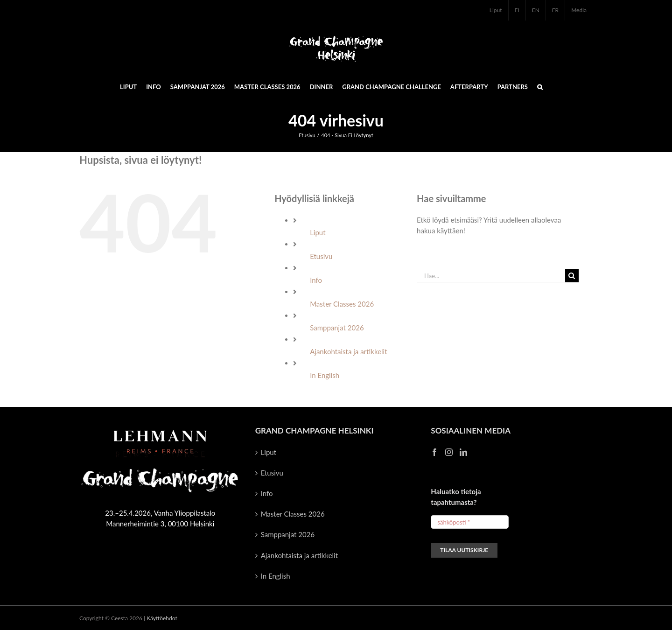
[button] (540, 86)
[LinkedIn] (463, 452)
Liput (318, 232)
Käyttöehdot (162, 618)
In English (325, 375)
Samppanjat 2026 (337, 328)
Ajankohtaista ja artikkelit (348, 351)
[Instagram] (449, 452)
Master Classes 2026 (342, 304)
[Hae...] (491, 276)
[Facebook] (434, 452)
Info (316, 280)
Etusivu (321, 256)
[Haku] (572, 276)
